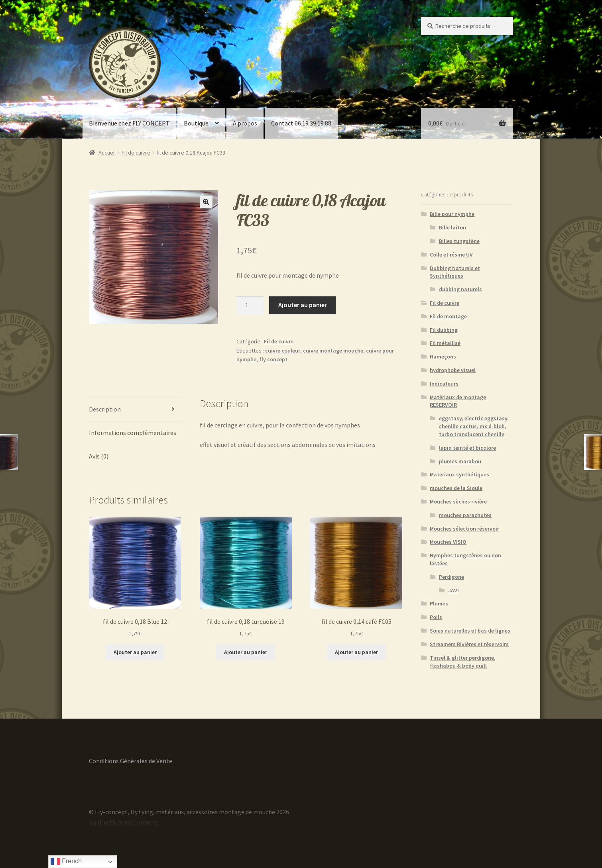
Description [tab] (105, 409)
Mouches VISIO (448, 542)
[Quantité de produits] (250, 306)
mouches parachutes (465, 515)
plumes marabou (460, 461)
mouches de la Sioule (456, 488)
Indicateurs (444, 384)
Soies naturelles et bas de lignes (470, 631)
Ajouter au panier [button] (135, 652)
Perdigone (452, 577)
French (66, 862)
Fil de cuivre (136, 153)
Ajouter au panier (303, 305)
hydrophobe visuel (453, 370)
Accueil (107, 153)
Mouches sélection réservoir (464, 529)
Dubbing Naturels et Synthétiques (455, 272)
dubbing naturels (460, 289)
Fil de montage (448, 316)
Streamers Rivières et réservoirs (469, 644)
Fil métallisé (445, 343)
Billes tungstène (459, 241)
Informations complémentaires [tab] (133, 433)
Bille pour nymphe (452, 214)
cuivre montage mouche (333, 351)
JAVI (453, 590)
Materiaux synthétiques (459, 474)
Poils (436, 617)
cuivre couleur (283, 351)
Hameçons (443, 357)
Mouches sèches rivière (458, 502)
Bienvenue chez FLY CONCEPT (129, 123)
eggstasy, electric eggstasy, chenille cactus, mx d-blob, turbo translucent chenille (474, 426)
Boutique (196, 123)
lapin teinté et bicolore (467, 448)
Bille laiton (452, 227)
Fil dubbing (444, 330)
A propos (245, 123)
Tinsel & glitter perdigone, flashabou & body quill (463, 662)
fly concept (273, 359)
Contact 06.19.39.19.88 (301, 123)
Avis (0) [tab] (99, 456)
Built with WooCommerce (124, 822)
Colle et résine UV (451, 255)
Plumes (439, 603)
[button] (206, 202)
